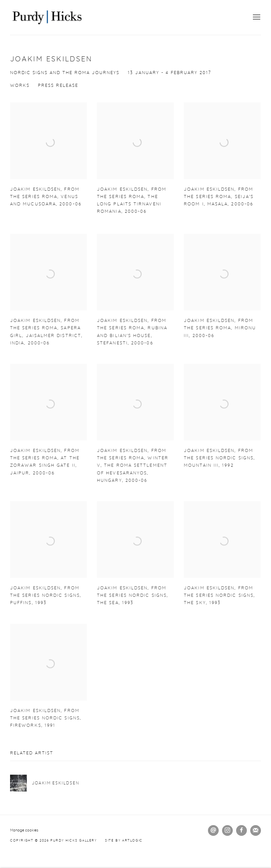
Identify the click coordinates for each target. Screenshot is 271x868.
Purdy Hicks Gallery (47, 17)
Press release (58, 86)
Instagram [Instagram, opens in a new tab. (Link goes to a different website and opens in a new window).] (227, 830)
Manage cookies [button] (24, 830)
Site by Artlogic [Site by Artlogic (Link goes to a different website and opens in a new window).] (124, 841)
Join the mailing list (256, 830)
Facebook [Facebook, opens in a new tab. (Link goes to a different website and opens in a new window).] (241, 830)
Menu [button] (256, 17)
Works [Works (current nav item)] (20, 86)
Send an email (213, 830)
